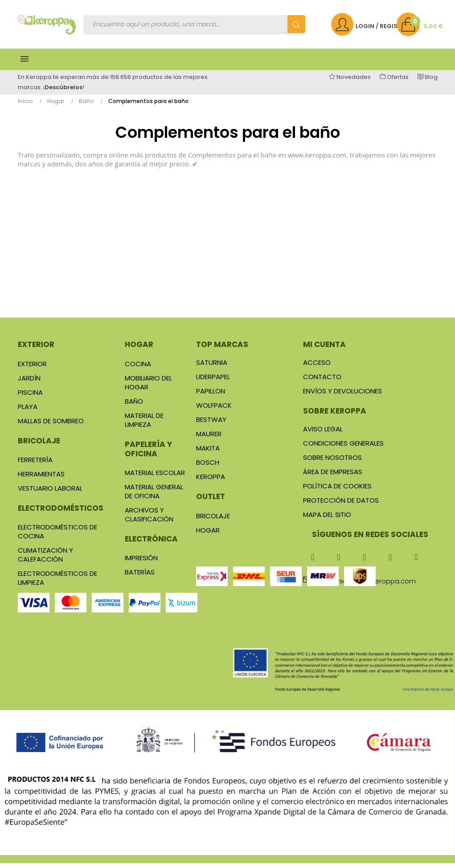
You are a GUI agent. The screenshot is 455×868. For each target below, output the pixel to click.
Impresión (141, 563)
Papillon (211, 396)
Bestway (211, 425)
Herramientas (41, 479)
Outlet (211, 502)
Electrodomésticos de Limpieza (57, 583)
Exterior (36, 350)
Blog (428, 82)
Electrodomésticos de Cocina (57, 536)
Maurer (209, 439)
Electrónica (151, 544)
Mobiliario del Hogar (148, 387)
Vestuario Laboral (50, 493)
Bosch (208, 468)
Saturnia (212, 368)
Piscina (30, 397)
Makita (208, 453)
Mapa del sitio (327, 520)
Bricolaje (39, 446)
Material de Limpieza (144, 425)
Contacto (322, 382)
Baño (134, 406)
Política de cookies (337, 491)
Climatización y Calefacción (45, 560)
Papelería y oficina (148, 454)
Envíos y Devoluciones (342, 396)
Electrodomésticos (61, 513)
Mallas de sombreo (51, 426)
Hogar (139, 350)
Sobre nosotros (332, 463)
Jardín (29, 383)
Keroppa (211, 482)
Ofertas (397, 82)
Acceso (317, 368)
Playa (28, 411)
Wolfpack (214, 411)
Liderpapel (213, 382)
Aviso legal (323, 434)
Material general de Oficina (154, 496)
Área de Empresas (333, 477)
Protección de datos (341, 506)
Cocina (138, 369)
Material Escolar (155, 477)
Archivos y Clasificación (149, 519)
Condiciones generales (343, 448)
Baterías (140, 577)
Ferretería (35, 465)
